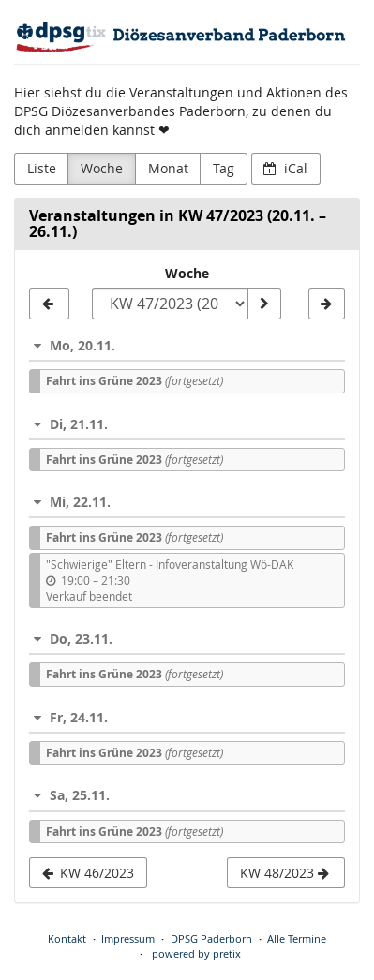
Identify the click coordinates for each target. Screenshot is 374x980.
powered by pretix (196, 953)
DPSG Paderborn (211, 938)
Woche (102, 168)
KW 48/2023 (284, 873)
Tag (224, 168)
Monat (168, 168)
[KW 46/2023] (49, 304)
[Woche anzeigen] (264, 304)
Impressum (128, 938)
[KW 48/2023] (327, 304)
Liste (42, 168)
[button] (187, 345)
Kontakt (67, 938)
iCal (285, 168)
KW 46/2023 (89, 873)
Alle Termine (297, 938)
